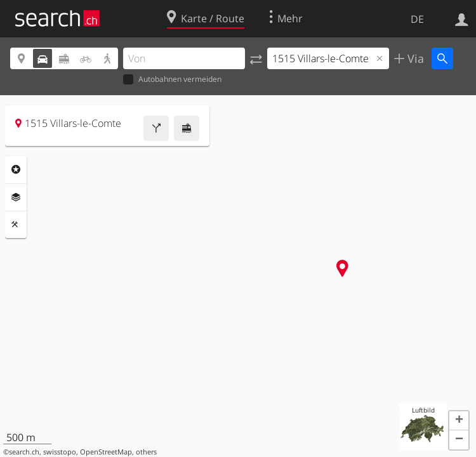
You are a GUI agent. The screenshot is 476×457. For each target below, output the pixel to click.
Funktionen (16, 225)
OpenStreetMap (106, 452)
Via (414, 58)
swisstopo (60, 452)
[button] (459, 421)
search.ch (24, 452)
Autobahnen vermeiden (172, 80)
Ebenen (16, 197)
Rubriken (16, 169)
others (146, 452)
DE (417, 19)
